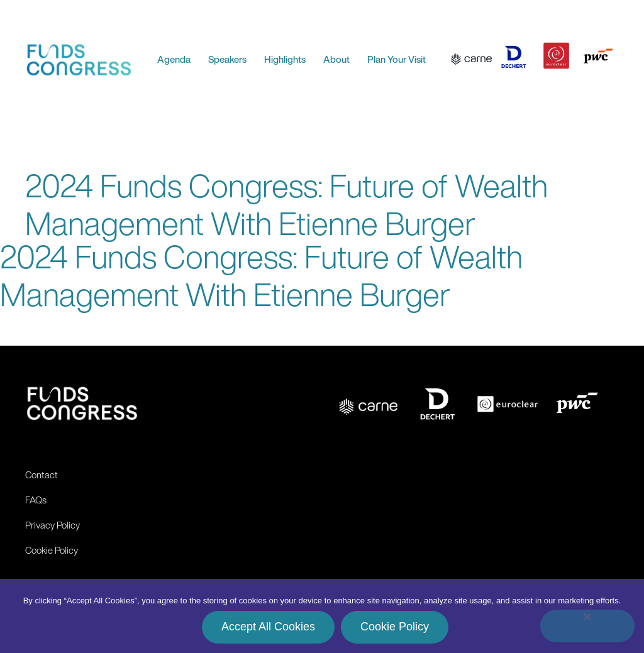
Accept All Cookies (268, 627)
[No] (587, 626)
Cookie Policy (395, 627)
